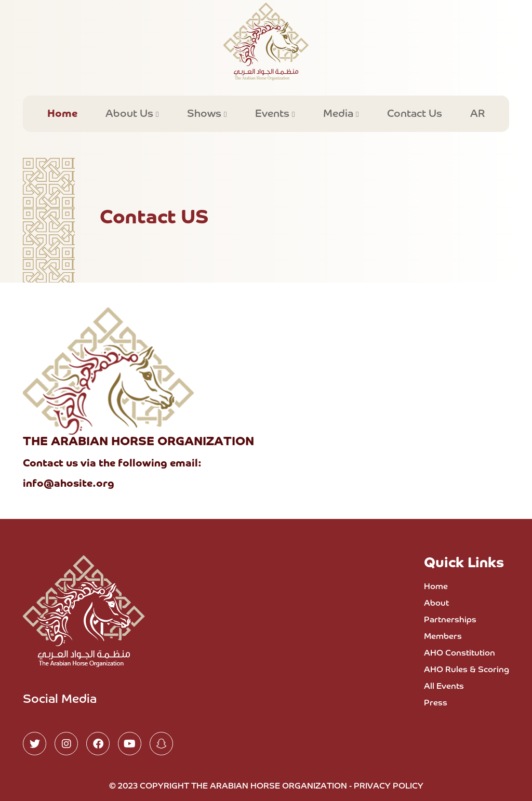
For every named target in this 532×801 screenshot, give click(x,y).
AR (477, 114)
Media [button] (340, 114)
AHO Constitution (460, 653)
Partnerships (450, 620)
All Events (444, 687)
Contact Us (415, 114)
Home (62, 114)
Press (436, 703)
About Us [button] (131, 114)
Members (443, 637)
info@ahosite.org (69, 484)
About (436, 604)
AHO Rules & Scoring (467, 670)
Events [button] (274, 114)
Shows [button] (205, 114)
